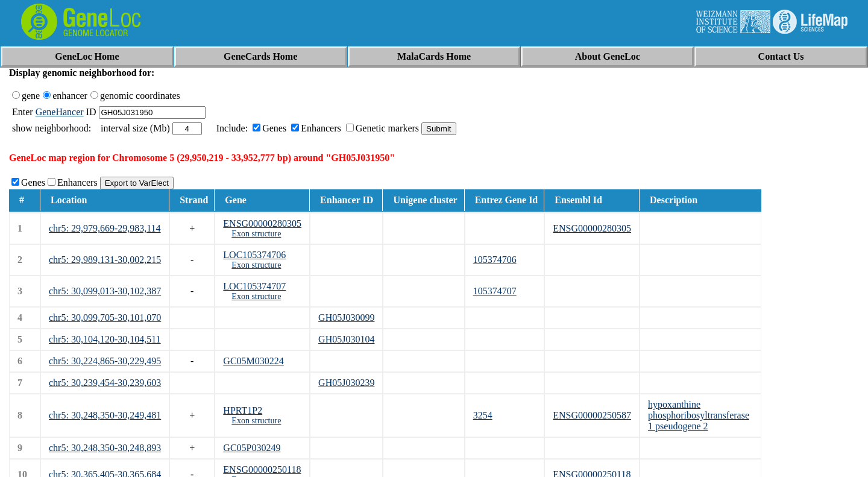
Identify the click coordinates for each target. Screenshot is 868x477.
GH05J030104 (346, 339)
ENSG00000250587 (592, 415)
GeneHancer (60, 112)
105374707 (495, 291)
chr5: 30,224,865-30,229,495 (105, 361)
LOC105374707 (254, 286)
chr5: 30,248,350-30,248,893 (105, 448)
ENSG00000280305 (262, 223)
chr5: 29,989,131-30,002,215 (105, 260)
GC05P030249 (252, 448)
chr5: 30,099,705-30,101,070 (105, 317)
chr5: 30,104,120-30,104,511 (105, 339)
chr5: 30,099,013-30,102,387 (105, 291)
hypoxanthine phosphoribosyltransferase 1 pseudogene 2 (699, 415)
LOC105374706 (254, 255)
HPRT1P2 (243, 410)
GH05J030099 (346, 317)
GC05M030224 (253, 361)
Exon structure (256, 234)
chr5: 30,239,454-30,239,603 (105, 383)
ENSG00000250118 (262, 469)
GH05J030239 (346, 383)
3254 (483, 415)
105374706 (495, 260)
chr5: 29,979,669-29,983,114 (105, 228)
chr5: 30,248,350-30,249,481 (105, 415)
